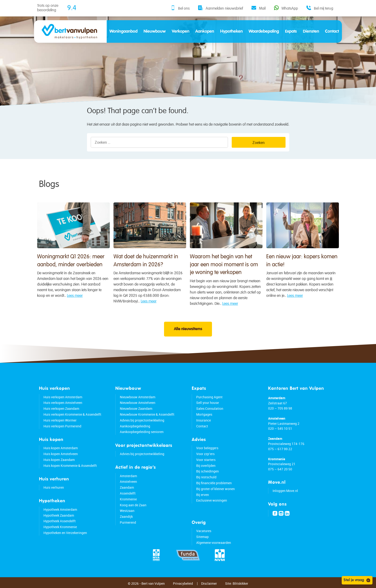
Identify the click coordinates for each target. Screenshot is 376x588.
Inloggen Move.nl (285, 491)
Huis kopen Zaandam (59, 460)
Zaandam (127, 487)
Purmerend (128, 522)
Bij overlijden (206, 466)
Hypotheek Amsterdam (60, 509)
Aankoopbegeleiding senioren (142, 432)
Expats (291, 31)
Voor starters (206, 460)
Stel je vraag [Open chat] (357, 580)
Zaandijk (126, 516)
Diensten (311, 31)
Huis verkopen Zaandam (61, 408)
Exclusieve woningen (212, 500)
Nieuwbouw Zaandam (136, 408)
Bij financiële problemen (214, 483)
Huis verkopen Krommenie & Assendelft (72, 414)
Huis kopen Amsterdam (61, 448)
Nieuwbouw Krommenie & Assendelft (147, 414)
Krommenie (128, 499)
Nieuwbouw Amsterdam (138, 397)
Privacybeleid (183, 583)
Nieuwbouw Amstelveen (138, 403)
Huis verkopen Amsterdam (63, 397)
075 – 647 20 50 (280, 469)
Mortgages (204, 414)
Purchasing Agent (209, 397)
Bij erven (203, 495)
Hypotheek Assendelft (60, 521)
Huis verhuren (54, 487)
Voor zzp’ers (205, 454)
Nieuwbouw (155, 31)
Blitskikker (240, 583)
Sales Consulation (210, 408)
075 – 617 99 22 (280, 449)
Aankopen (205, 31)
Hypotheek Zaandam (59, 515)
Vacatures (204, 531)
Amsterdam (128, 476)
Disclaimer (209, 583)
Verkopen (181, 31)
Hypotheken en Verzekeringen (65, 533)
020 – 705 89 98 (280, 408)
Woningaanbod (123, 31)
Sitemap (202, 537)
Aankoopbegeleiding (135, 426)
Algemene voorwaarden (214, 543)
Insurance (204, 420)
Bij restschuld (206, 477)
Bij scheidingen (208, 471)
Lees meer (75, 297)
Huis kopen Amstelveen (61, 454)
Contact (332, 31)
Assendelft (128, 493)
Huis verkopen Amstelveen (63, 403)
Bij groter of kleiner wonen (215, 489)
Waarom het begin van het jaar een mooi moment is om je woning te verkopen (224, 270)
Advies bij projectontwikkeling (142, 420)
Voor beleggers (207, 448)
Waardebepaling (264, 31)
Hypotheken (231, 31)
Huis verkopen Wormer (60, 420)
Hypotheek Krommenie (60, 527)
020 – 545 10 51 (280, 428)
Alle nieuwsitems (188, 329)
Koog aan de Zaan (133, 505)
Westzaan (127, 511)
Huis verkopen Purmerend (62, 426)
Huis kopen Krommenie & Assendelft (70, 466)
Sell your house (208, 403)
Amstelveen (128, 482)
